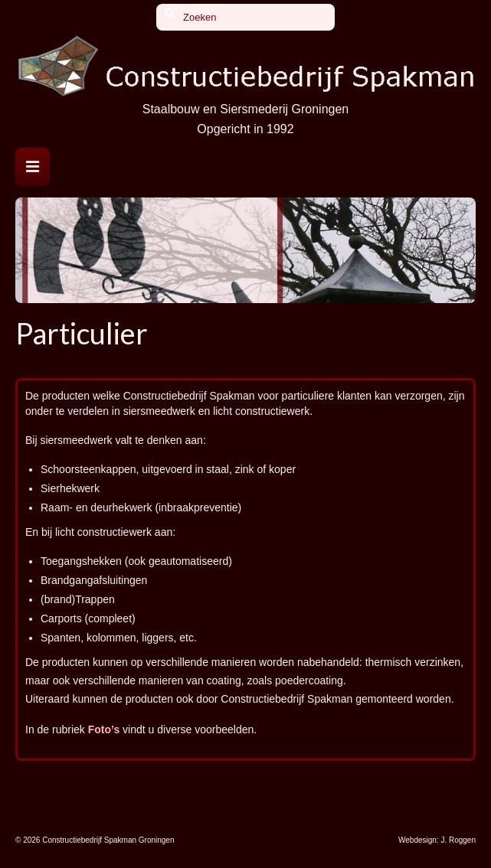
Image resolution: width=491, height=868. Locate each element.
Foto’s (104, 729)
